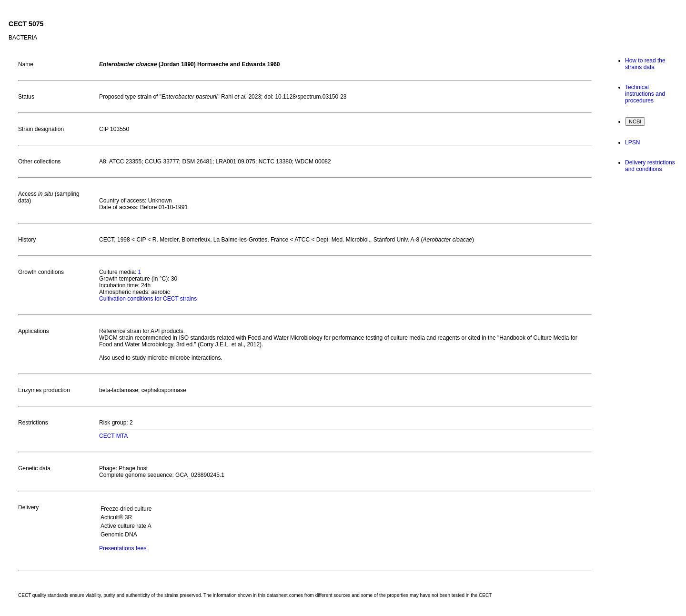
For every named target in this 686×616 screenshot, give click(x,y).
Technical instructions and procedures (645, 94)
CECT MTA (113, 436)
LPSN (632, 142)
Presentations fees (123, 548)
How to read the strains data (645, 64)
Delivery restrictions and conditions (650, 166)
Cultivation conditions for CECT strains (148, 299)
